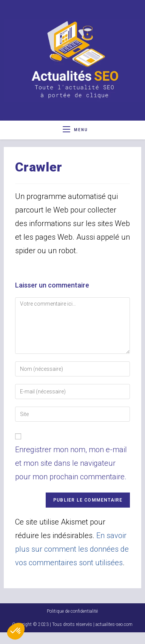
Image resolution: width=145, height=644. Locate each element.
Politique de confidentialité (72, 623)
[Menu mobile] (75, 130)
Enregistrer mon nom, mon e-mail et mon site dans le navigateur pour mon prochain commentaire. (71, 463)
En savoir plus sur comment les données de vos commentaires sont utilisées (72, 549)
